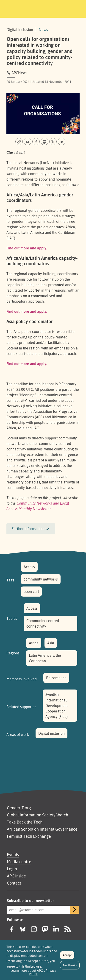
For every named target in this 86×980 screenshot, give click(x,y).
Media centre (19, 862)
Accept (67, 958)
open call (31, 592)
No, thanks (70, 968)
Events (13, 854)
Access (29, 567)
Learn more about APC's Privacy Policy (33, 975)
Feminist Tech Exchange (29, 836)
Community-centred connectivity (43, 623)
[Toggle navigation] (76, 8)
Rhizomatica (56, 678)
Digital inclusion (51, 733)
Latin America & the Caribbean (45, 658)
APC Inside (16, 876)
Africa (34, 643)
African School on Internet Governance (42, 829)
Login (12, 869)
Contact (14, 883)
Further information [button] (31, 529)
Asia (51, 643)
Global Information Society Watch (37, 815)
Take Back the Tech (25, 822)
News (43, 30)
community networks (41, 579)
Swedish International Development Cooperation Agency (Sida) (57, 706)
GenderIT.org (19, 808)
